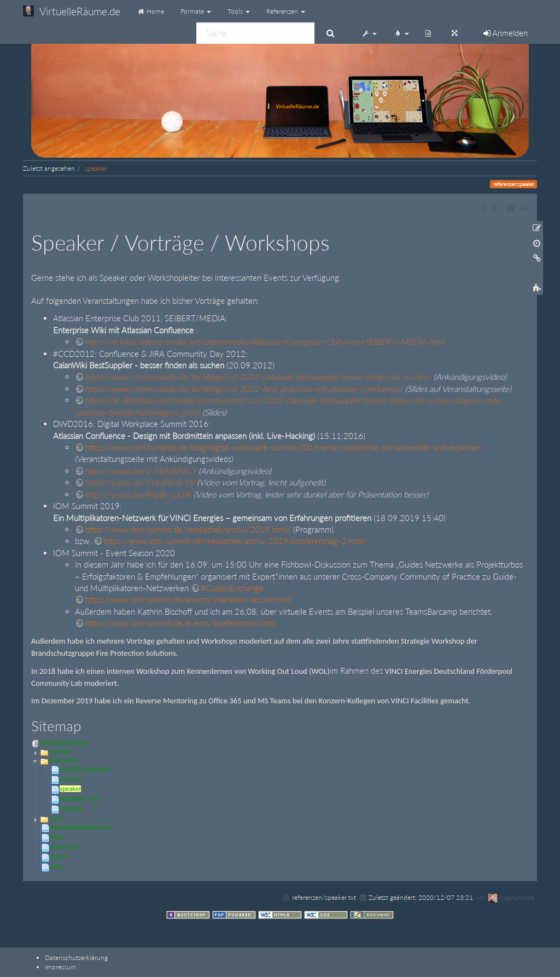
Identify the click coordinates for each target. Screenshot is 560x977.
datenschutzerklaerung (80, 827)
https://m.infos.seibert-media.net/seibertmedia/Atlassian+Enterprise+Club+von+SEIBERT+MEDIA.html (264, 342)
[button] (369, 33)
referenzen (63, 760)
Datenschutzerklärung (76, 958)
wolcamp (71, 808)
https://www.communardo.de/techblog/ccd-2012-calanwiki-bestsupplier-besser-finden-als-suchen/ (258, 377)
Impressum (60, 967)
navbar (59, 857)
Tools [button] (239, 11)
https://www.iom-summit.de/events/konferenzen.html (180, 623)
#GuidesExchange (232, 588)
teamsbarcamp (80, 799)
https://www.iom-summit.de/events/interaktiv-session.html (188, 599)
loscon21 (72, 779)
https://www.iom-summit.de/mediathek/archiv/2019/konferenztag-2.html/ (235, 541)
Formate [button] (196, 11)
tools (56, 818)
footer (57, 837)
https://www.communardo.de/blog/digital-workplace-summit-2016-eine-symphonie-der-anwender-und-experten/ (284, 447)
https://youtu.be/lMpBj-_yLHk (138, 494)
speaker (96, 168)
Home (150, 11)
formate (60, 751)
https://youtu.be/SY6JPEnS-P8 (140, 482)
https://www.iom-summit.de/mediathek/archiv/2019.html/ (188, 529)
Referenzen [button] (286, 11)
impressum (65, 847)
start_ (57, 866)
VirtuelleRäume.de (65, 743)
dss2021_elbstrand (85, 769)
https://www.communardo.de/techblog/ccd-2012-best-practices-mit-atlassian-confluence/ (244, 389)
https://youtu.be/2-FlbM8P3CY (141, 471)
